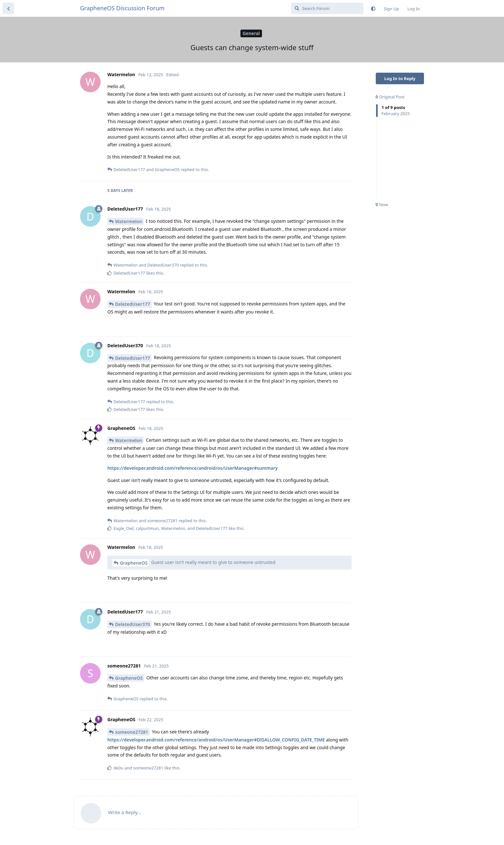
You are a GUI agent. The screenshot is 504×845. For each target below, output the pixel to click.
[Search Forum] (327, 8)
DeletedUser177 (133, 304)
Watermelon (129, 221)
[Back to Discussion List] (8, 8)
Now (382, 204)
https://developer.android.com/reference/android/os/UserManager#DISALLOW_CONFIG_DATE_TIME (216, 740)
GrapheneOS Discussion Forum (122, 8)
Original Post (390, 97)
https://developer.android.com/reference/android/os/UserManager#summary (193, 468)
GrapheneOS (134, 563)
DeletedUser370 (133, 624)
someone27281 (132, 732)
